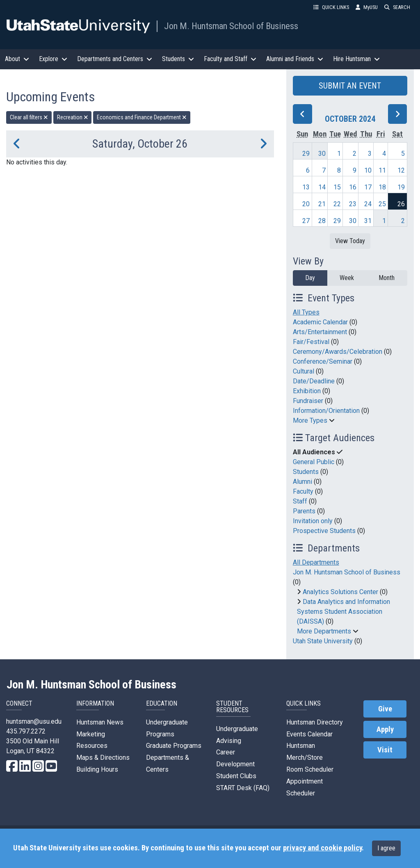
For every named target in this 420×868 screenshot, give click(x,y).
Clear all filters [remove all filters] (29, 117)
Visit (385, 750)
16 (353, 187)
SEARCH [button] (397, 7)
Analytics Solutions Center (340, 592)
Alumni (302, 482)
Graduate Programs (174, 746)
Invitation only (313, 521)
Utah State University (323, 641)
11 (382, 170)
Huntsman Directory (315, 722)
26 (401, 204)
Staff (300, 501)
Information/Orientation (326, 411)
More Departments (324, 631)
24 (368, 204)
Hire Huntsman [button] (356, 59)
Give (385, 709)
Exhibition (307, 391)
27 (306, 221)
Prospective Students (324, 531)
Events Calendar (309, 734)
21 (322, 204)
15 (337, 187)
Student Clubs (236, 776)
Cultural (304, 371)
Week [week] (347, 278)
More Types (310, 420)
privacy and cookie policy (322, 848)
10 (368, 170)
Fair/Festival (311, 342)
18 (382, 187)
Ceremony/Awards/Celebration (338, 352)
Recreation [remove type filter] (73, 117)
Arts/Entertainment (320, 332)
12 (401, 170)
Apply (385, 729)
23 (353, 204)
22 (337, 204)
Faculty (303, 491)
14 (322, 187)
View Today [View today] (350, 241)
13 (306, 187)
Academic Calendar (320, 322)
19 (401, 187)
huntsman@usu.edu (34, 721)
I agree (386, 848)
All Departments (316, 562)
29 (306, 154)
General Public (314, 462)
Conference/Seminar (323, 361)
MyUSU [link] (367, 7)
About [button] (17, 59)
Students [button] (178, 59)
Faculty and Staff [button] (230, 59)
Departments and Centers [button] (115, 59)
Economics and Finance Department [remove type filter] (142, 117)
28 (322, 221)
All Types (306, 312)
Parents (304, 511)
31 (368, 221)
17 (368, 187)
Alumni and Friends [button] (295, 59)
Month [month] (387, 278)
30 (322, 154)
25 (382, 204)
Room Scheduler (310, 769)
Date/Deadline (314, 381)
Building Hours (97, 769)
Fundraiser (308, 401)
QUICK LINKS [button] (331, 7)
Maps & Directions (103, 758)
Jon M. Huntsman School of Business (231, 26)
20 (306, 204)
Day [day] (310, 278)
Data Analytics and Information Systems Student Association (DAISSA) (344, 612)
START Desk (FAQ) (243, 788)
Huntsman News (100, 722)
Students (306, 472)
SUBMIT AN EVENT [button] (350, 86)
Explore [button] (53, 59)
